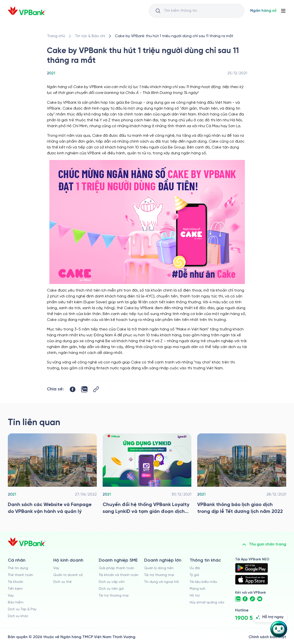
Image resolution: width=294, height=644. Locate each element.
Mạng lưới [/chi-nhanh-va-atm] (197, 589)
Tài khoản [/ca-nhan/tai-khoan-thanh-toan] (16, 582)
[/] (27, 11)
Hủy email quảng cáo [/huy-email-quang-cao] (207, 603)
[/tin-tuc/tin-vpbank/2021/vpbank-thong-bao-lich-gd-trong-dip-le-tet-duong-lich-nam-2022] (242, 475)
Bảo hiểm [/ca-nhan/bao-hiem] (16, 603)
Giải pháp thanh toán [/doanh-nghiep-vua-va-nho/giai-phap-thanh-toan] (116, 568)
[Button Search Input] (158, 11)
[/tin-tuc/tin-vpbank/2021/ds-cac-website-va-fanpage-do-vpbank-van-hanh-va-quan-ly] (52, 475)
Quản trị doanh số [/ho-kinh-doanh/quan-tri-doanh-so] (68, 575)
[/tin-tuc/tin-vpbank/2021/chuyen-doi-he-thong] (147, 475)
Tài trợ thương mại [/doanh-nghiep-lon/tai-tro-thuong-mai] (159, 575)
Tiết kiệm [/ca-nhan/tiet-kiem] (15, 589)
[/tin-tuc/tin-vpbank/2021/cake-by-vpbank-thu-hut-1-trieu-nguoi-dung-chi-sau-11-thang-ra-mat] (174, 36)
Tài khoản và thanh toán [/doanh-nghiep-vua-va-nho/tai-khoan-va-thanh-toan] (119, 575)
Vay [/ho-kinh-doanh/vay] (56, 568)
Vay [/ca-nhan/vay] (11, 596)
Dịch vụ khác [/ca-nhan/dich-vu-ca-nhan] (18, 616)
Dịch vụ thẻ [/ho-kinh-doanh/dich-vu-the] (62, 582)
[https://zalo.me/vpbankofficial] (238, 599)
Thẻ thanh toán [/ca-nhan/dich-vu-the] (20, 575)
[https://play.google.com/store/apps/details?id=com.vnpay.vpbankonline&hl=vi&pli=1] (251, 568)
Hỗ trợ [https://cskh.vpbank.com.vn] (195, 596)
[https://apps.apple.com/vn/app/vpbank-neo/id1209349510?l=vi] (251, 580)
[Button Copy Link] (96, 389)
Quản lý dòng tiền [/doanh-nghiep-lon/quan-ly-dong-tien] (159, 568)
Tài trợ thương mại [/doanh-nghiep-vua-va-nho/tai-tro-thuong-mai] (114, 596)
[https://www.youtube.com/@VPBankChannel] (260, 599)
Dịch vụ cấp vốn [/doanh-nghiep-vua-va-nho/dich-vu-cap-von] (112, 582)
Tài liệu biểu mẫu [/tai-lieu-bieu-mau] (203, 582)
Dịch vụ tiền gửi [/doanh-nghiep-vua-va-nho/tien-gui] (111, 589)
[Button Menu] (283, 11)
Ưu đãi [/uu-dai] (195, 568)
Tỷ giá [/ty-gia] (194, 575)
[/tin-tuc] (90, 36)
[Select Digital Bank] (263, 11)
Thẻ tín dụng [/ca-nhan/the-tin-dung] (18, 568)
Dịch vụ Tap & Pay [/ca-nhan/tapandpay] (22, 609)
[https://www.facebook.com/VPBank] (245, 599)
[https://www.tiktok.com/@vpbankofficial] (252, 599)
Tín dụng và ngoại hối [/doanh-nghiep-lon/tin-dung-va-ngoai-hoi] (162, 582)
